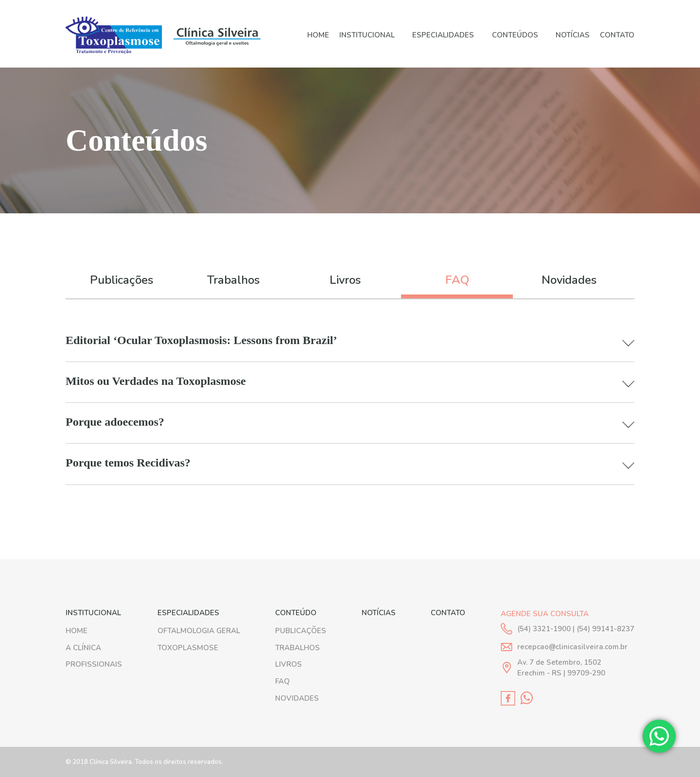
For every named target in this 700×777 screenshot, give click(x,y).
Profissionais (94, 664)
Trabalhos (233, 280)
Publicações (122, 280)
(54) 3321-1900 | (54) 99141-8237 (576, 629)
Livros (345, 280)
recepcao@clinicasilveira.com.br (572, 647)
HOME (318, 35)
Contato (617, 35)
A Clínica (83, 648)
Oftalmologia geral (199, 631)
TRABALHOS (297, 648)
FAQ (457, 280)
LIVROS (289, 664)
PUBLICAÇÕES (301, 631)
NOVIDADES (297, 698)
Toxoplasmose (188, 648)
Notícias (573, 35)
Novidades (569, 280)
